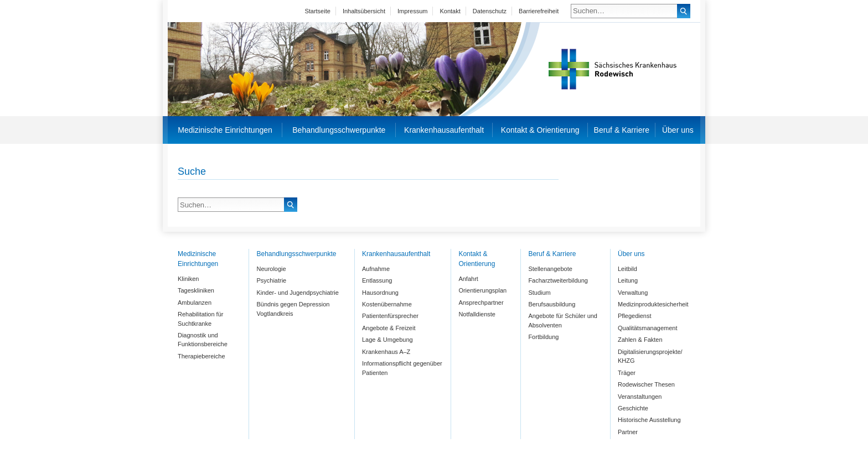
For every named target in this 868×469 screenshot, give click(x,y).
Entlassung (377, 280)
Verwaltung (633, 293)
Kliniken (188, 279)
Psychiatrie (271, 280)
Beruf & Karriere (622, 130)
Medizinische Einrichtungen (225, 130)
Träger (627, 373)
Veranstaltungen (640, 397)
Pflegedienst (634, 316)
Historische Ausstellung (649, 420)
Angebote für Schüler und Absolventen (563, 321)
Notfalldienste (477, 314)
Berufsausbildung (552, 304)
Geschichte (633, 408)
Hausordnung (380, 293)
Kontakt (450, 11)
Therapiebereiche (201, 356)
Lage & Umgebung (387, 340)
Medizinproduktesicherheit (653, 304)
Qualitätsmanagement (647, 328)
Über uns (678, 130)
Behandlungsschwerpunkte (339, 130)
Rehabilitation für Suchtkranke (200, 319)
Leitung (628, 280)
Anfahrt (468, 279)
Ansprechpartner (481, 303)
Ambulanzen (195, 303)
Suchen (684, 11)
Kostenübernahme (387, 304)
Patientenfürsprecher (390, 316)
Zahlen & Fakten (640, 340)
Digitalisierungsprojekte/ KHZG (650, 356)
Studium (539, 293)
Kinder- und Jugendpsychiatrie (297, 293)
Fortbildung (543, 337)
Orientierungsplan (482, 290)
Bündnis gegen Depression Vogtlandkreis (293, 309)
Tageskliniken (196, 290)
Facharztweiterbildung (558, 280)
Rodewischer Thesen (646, 384)
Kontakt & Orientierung (540, 130)
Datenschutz (490, 11)
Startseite (317, 11)
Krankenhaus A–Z (386, 352)
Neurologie (271, 269)
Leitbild (627, 269)
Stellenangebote (550, 269)
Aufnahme (376, 269)
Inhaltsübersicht (364, 11)
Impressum (412, 11)
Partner (628, 432)
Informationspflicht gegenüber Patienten (402, 368)
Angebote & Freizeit (389, 328)
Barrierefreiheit (539, 11)
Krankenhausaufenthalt (444, 130)
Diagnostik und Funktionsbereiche (203, 340)
